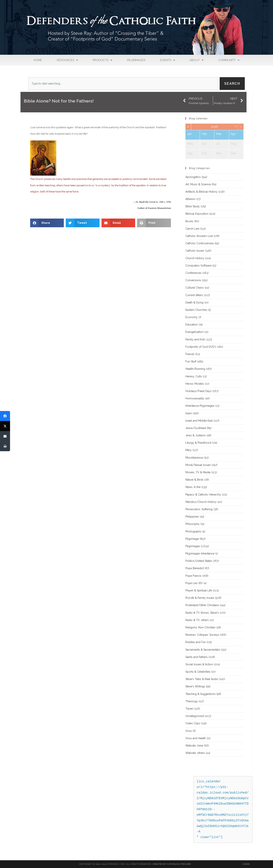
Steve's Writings (195, 686)
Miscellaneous (194, 458)
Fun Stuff (191, 361)
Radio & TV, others (197, 620)
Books (189, 221)
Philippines (192, 517)
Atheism (190, 199)
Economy (192, 317)
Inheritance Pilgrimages (200, 406)
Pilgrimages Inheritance (200, 554)
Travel (189, 709)
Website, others (195, 753)
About (197, 60)
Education (192, 325)
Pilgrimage (192, 539)
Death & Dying (194, 302)
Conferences (193, 273)
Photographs (193, 531)
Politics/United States (199, 561)
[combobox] (123, 84)
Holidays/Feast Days (198, 391)
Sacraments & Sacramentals (203, 650)
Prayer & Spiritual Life (199, 590)
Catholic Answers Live (199, 236)
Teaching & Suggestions (200, 694)
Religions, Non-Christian (200, 627)
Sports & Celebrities (198, 672)
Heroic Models (195, 384)
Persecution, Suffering (199, 509)
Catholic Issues (195, 251)
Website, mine (194, 746)
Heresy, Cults (194, 376)
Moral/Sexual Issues (198, 465)
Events (168, 60)
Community (229, 60)
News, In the (193, 487)
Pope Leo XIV (194, 583)
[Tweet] (5, 426)
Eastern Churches (196, 310)
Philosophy (192, 524)
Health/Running (195, 369)
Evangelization (194, 332)
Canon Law (192, 229)
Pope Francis (193, 576)
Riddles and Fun (196, 642)
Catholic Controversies (200, 243)
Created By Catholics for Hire (172, 864)
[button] (47, 223)
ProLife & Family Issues (200, 598)
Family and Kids (195, 339)
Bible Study (193, 206)
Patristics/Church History (201, 502)
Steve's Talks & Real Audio (202, 679)
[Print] (5, 446)
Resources (67, 60)
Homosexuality (195, 398)
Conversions (193, 280)
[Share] (5, 416)
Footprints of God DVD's (201, 347)
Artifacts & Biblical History (201, 192)
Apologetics (193, 177)
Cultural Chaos (195, 288)
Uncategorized (195, 716)
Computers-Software (198, 266)
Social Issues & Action (199, 664)
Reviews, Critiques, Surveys (202, 635)
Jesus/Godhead (196, 428)
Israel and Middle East (199, 421)
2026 (214, 127)
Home (38, 60)
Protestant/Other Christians (202, 605)
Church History (195, 258)
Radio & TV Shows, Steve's (202, 613)
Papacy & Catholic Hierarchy (203, 495)
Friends (190, 354)
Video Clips (193, 723)
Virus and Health (196, 738)
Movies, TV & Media (198, 472)
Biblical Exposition (197, 214)
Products (102, 60)
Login (246, 864)
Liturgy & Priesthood (198, 443)
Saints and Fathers (197, 657)
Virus (189, 731)
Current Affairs (194, 295)
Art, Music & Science (198, 184)
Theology (192, 701)
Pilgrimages (136, 60)
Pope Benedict (195, 568)
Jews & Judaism (196, 435)
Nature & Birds (194, 480)
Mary (189, 450)
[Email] (5, 436)
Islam (189, 413)
